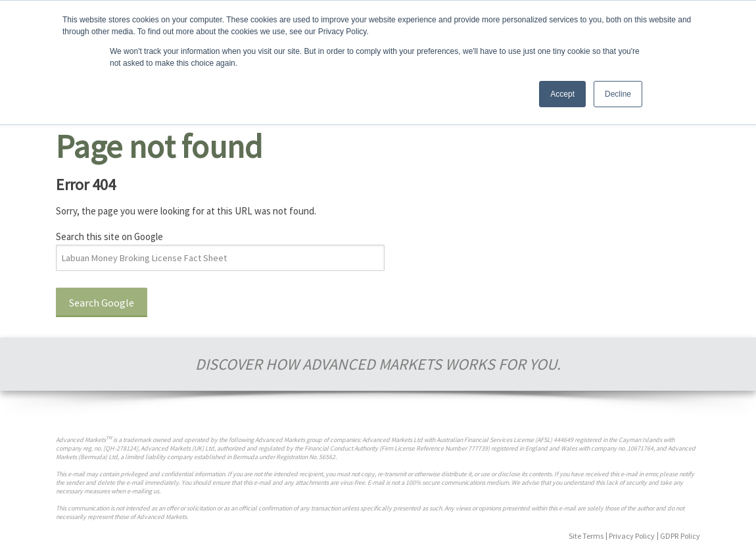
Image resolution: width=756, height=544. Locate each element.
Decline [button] (618, 94)
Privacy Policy (632, 536)
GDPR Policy (680, 536)
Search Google (102, 303)
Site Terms (586, 536)
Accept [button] (562, 94)
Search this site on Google (109, 236)
